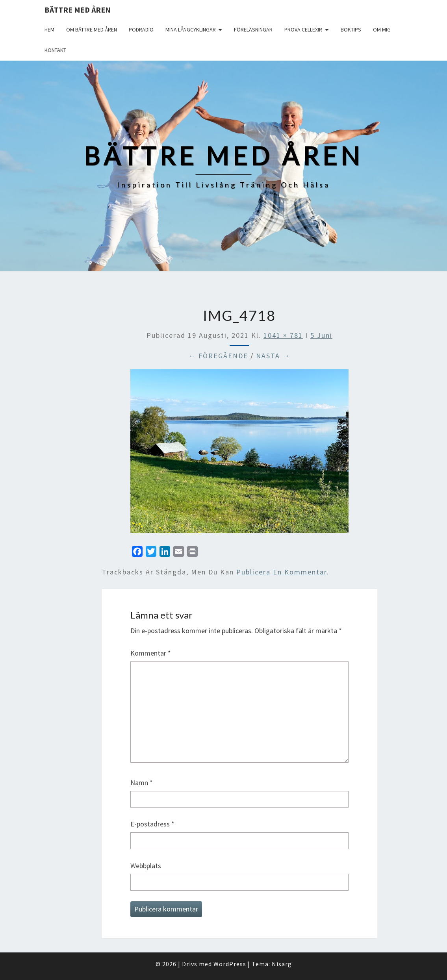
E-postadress (152, 824)
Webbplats (146, 866)
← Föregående (218, 356)
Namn (142, 783)
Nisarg (282, 964)
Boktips (351, 30)
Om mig (382, 30)
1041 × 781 (283, 335)
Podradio (141, 30)
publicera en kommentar (282, 572)
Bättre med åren (78, 10)
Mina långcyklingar (191, 30)
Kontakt (55, 50)
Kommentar (151, 653)
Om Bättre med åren (92, 30)
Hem (49, 30)
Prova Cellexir (303, 30)
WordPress (230, 964)
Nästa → (273, 356)
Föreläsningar (253, 30)
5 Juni (321, 335)
